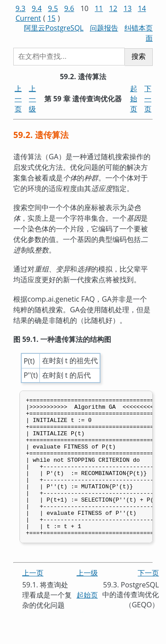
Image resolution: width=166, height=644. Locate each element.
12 (113, 8)
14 (142, 8)
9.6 (69, 8)
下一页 (148, 99)
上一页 (18, 99)
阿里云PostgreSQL (54, 28)
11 (99, 8)
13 (127, 8)
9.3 (21, 8)
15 (51, 18)
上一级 (32, 99)
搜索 (139, 56)
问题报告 (104, 28)
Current (28, 18)
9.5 (53, 8)
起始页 (134, 99)
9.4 (37, 8)
